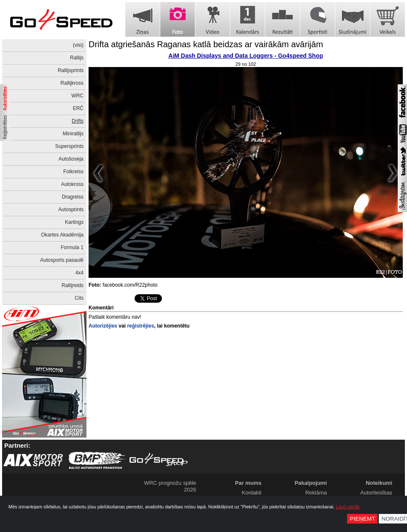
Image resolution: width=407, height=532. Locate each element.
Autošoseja (71, 159)
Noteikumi (379, 483)
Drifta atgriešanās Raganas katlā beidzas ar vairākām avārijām (206, 44)
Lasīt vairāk (348, 507)
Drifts (78, 121)
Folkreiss (73, 172)
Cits (79, 298)
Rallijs (77, 58)
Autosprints (71, 210)
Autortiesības (376, 493)
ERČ (78, 108)
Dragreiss (73, 197)
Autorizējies (103, 326)
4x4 (80, 273)
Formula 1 (72, 247)
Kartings (74, 222)
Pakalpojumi (311, 483)
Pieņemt (362, 519)
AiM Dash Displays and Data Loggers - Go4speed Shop (245, 56)
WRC (77, 96)
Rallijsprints (71, 70)
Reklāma (316, 493)
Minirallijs (73, 134)
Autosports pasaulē (62, 260)
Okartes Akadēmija (62, 235)
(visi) (78, 45)
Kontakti (252, 493)
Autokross (72, 184)
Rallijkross (72, 83)
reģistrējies (140, 326)
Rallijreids (73, 285)
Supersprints (69, 146)
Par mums (248, 483)
